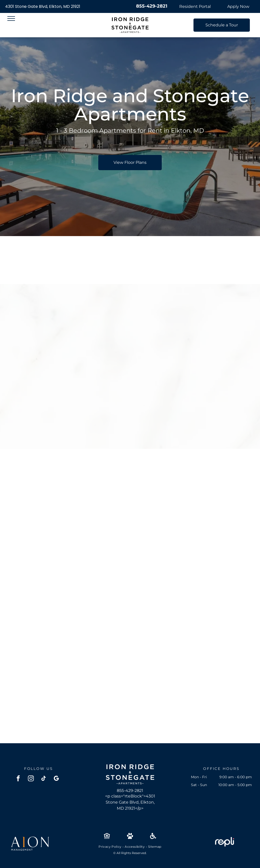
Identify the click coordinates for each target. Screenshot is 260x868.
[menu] (11, 19)
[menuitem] (110, 847)
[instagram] (31, 779)
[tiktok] (44, 779)
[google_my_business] (56, 779)
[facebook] (18, 779)
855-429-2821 (152, 6)
